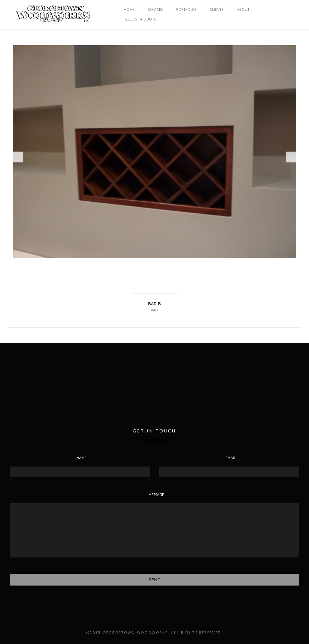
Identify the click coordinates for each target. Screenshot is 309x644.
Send (155, 580)
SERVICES (155, 9)
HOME (129, 9)
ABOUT (243, 9)
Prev (18, 157)
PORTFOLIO (186, 9)
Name (81, 458)
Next (291, 157)
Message (156, 495)
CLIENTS (217, 9)
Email (231, 458)
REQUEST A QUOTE (140, 19)
